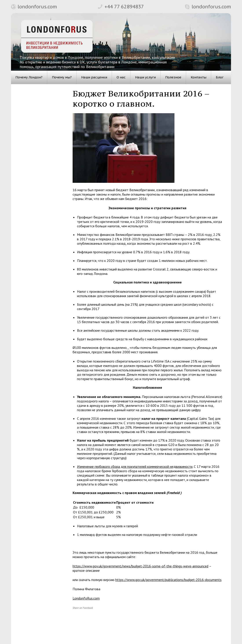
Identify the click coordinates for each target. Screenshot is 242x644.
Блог (220, 77)
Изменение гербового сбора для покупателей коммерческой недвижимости (135, 466)
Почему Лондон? (29, 77)
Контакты (199, 77)
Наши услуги (145, 77)
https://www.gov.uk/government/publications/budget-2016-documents (168, 580)
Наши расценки (94, 77)
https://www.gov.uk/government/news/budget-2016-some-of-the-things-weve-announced (140, 566)
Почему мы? (62, 77)
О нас (121, 77)
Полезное (173, 77)
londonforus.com (37, 7)
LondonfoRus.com (86, 598)
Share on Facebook (83, 608)
